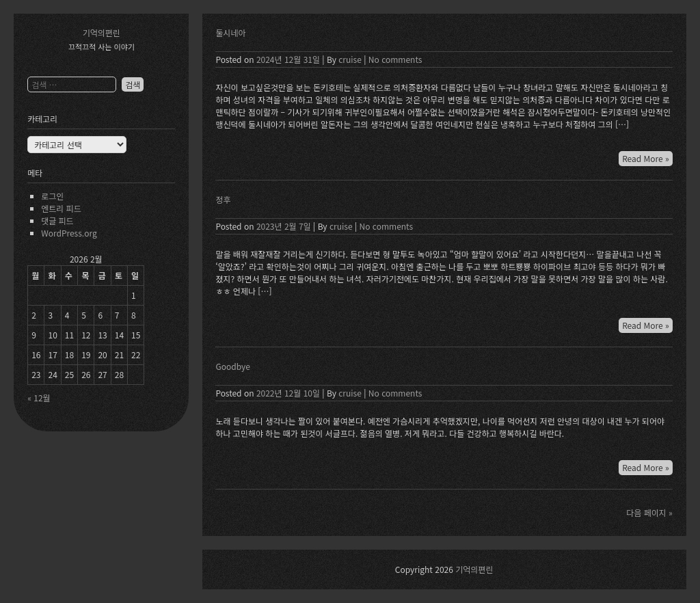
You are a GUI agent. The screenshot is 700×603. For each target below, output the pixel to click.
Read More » (646, 158)
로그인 (52, 196)
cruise (350, 59)
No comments (395, 59)
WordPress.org (69, 233)
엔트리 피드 (61, 208)
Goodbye (232, 366)
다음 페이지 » (649, 512)
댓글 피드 (57, 220)
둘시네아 (230, 32)
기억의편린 (102, 32)
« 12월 (39, 398)
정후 (223, 199)
